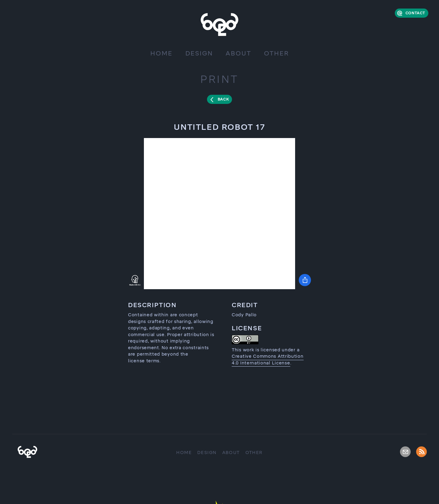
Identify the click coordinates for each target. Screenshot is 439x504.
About (238, 53)
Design (199, 53)
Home (161, 53)
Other (277, 53)
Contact (415, 13)
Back (223, 99)
